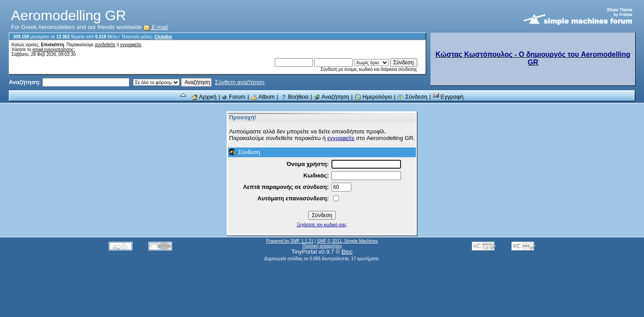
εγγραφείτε (131, 45)
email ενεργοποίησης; (54, 50)
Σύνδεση (412, 97)
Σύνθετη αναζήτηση (240, 82)
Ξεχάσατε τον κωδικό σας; (322, 225)
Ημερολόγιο (374, 97)
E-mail (156, 27)
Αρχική (204, 97)
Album (263, 97)
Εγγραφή (448, 97)
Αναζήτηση (331, 97)
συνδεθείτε (105, 45)
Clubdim (163, 37)
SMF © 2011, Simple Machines (347, 241)
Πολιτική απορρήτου (322, 246)
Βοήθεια (294, 97)
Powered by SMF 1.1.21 (290, 241)
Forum (234, 97)
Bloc (347, 252)
